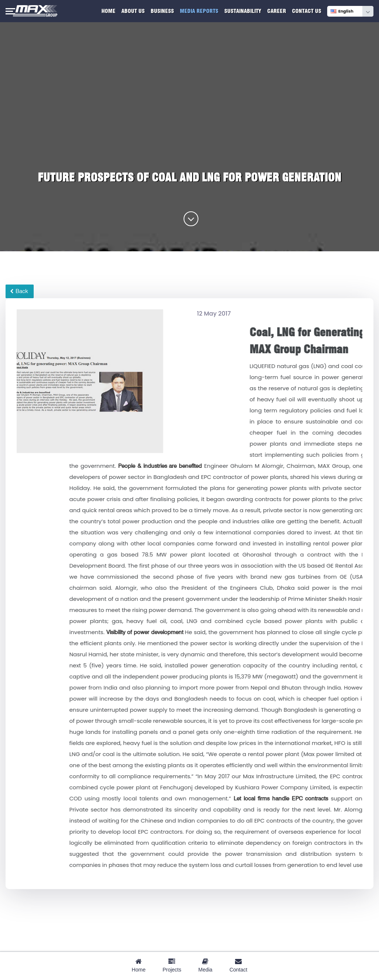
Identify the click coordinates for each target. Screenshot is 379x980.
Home (108, 11)
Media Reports (199, 11)
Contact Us (307, 11)
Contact (238, 965)
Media (205, 965)
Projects (172, 965)
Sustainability (243, 11)
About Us (133, 11)
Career (277, 11)
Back (19, 291)
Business (162, 11)
